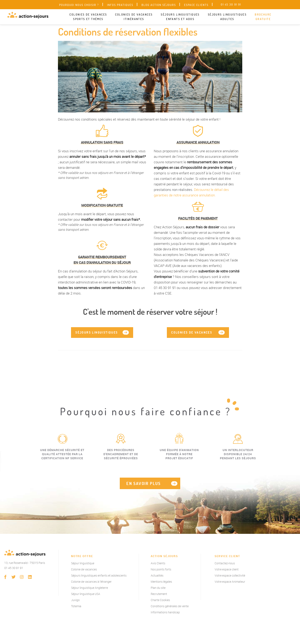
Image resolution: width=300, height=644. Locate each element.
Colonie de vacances (84, 569)
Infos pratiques (120, 5)
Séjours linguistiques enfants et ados (180, 17)
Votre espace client (227, 569)
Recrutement (159, 594)
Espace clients (196, 5)
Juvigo (75, 600)
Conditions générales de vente (170, 606)
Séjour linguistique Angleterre (89, 588)
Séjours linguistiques (97, 332)
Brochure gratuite (263, 17)
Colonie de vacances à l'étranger (91, 582)
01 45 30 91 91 (14, 568)
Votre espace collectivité (230, 575)
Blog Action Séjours (159, 5)
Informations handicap (165, 612)
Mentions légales (161, 582)
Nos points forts (161, 569)
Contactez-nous (225, 563)
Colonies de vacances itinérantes (134, 17)
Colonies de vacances (192, 332)
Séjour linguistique (83, 563)
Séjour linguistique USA (86, 594)
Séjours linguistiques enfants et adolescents (99, 575)
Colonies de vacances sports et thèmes (88, 17)
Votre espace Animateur (230, 582)
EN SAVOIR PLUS (144, 483)
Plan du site (158, 588)
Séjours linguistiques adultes (227, 17)
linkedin (30, 577)
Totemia (76, 606)
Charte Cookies (160, 600)
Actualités (157, 575)
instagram (22, 577)
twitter (14, 577)
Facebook (5, 577)
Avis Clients (158, 563)
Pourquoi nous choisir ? (79, 5)
